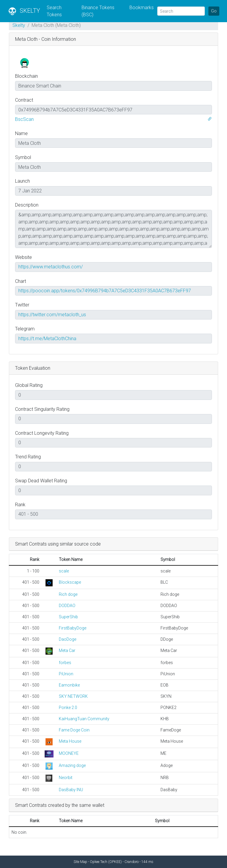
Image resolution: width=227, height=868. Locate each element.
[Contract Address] (113, 110)
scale (64, 571)
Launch (22, 181)
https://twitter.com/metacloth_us (52, 315)
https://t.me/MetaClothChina (47, 339)
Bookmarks (142, 8)
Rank (20, 505)
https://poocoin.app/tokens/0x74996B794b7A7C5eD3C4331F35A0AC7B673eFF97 (105, 291)
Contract (24, 100)
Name (21, 133)
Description (27, 205)
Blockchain (26, 76)
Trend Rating (28, 457)
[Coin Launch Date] (113, 191)
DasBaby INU (71, 790)
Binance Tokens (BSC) (98, 11)
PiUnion (66, 674)
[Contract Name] (113, 143)
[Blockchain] (113, 86)
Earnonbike (69, 685)
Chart (21, 281)
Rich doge (68, 594)
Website (23, 257)
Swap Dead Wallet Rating (41, 481)
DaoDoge (68, 639)
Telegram (25, 329)
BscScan (24, 119)
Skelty (19, 25)
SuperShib (68, 617)
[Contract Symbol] (113, 167)
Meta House (70, 741)
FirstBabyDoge (73, 628)
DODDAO (67, 606)
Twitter (22, 305)
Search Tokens (54, 11)
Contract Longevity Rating (42, 433)
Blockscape (70, 582)
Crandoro (132, 862)
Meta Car (67, 650)
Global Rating (29, 385)
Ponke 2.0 (68, 708)
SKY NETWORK (73, 696)
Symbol (23, 157)
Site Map (80, 862)
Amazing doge (72, 765)
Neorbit (66, 778)
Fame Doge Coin (74, 730)
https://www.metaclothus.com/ (51, 267)
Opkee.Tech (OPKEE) (106, 862)
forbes (65, 663)
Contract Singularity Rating (42, 409)
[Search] (181, 11)
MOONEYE (69, 753)
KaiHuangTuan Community (84, 719)
